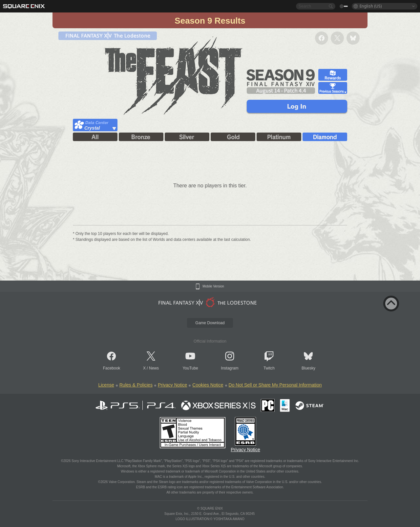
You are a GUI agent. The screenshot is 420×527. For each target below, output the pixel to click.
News (154, 368)
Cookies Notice (208, 385)
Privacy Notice (172, 385)
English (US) (371, 6)
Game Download (210, 323)
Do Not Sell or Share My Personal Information (275, 385)
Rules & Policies (136, 385)
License (106, 385)
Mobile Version (213, 286)
